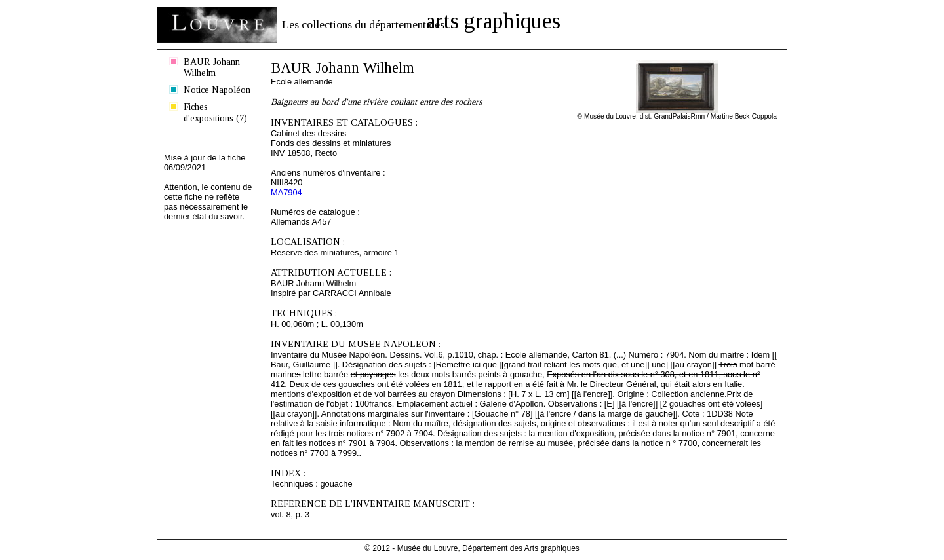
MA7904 (286, 192)
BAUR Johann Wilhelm (212, 67)
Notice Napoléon (217, 90)
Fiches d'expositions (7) (215, 112)
